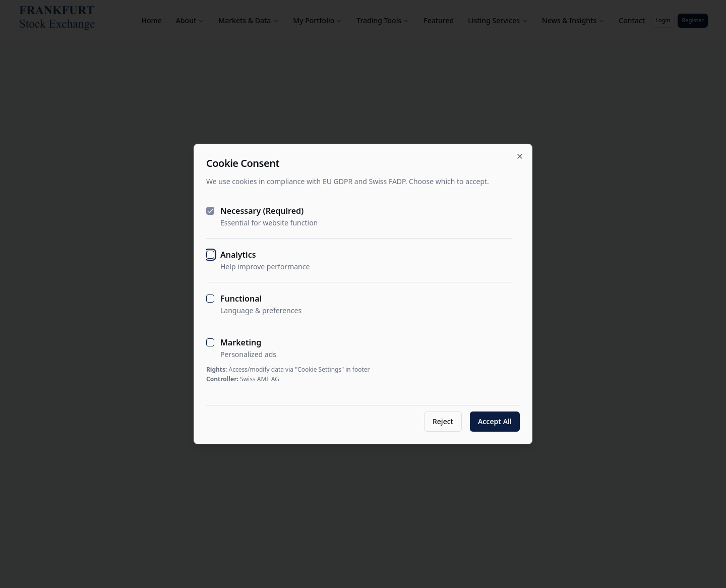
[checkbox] (210, 211)
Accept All (495, 421)
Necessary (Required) (262, 211)
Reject (443, 421)
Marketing (241, 342)
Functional (241, 299)
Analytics (238, 255)
